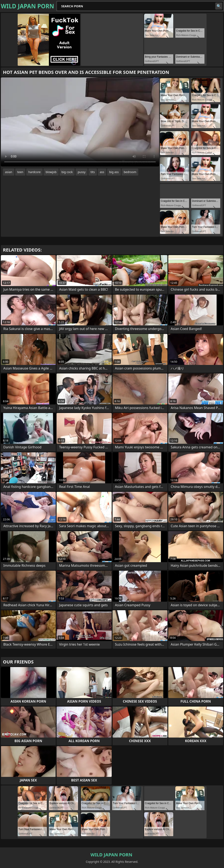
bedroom (130, 172)
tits (93, 172)
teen (20, 172)
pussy (82, 172)
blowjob (51, 172)
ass (102, 172)
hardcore (34, 172)
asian (9, 172)
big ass (114, 172)
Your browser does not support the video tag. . (80, 122)
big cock (67, 172)
